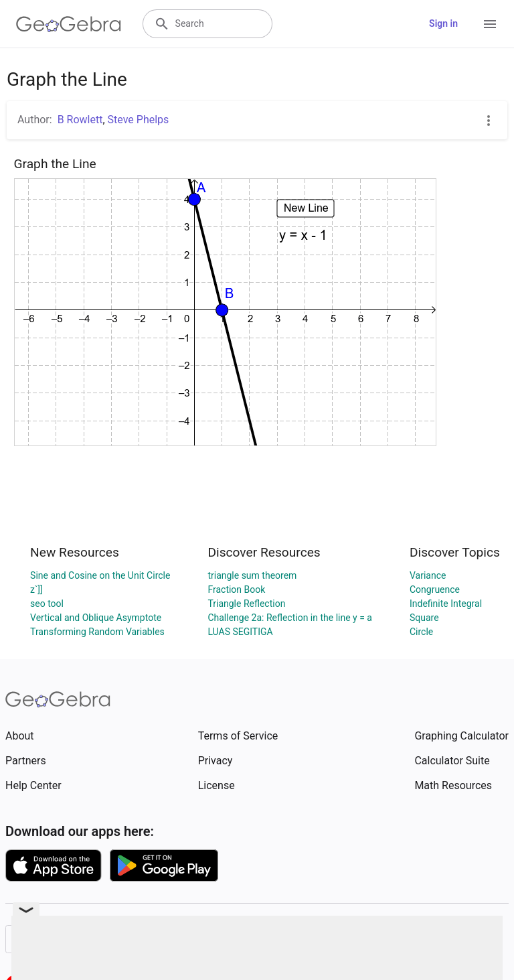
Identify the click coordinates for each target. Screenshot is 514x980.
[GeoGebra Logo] (69, 24)
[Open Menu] (490, 24)
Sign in (443, 23)
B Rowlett (80, 120)
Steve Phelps (139, 120)
